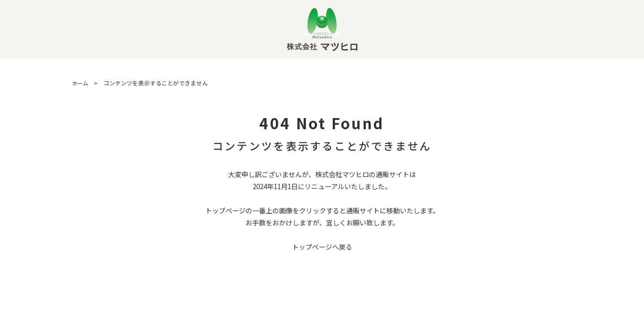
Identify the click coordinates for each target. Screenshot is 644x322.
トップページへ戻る (322, 247)
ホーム (81, 83)
